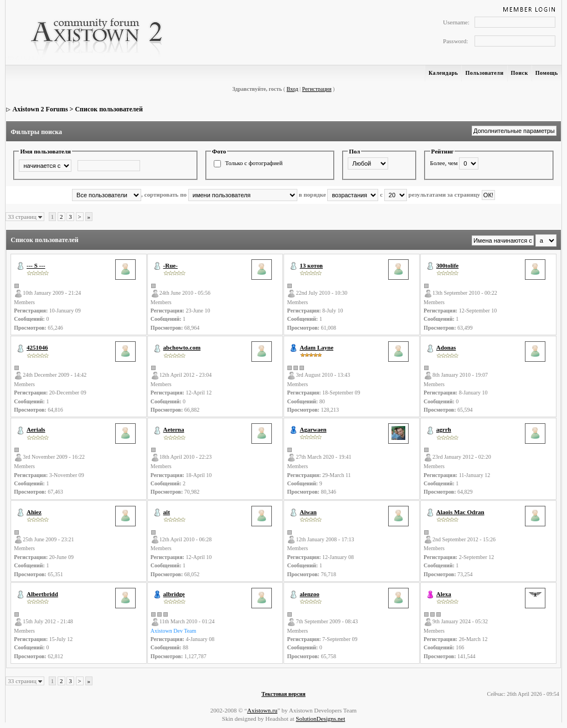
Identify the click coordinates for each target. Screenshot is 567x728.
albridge (174, 594)
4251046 (37, 347)
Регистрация (317, 89)
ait (167, 512)
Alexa (444, 594)
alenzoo (309, 594)
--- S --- (36, 265)
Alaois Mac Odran (460, 512)
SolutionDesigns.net (320, 719)
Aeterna (174, 429)
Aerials (36, 429)
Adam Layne (316, 347)
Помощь (547, 73)
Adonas (446, 347)
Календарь (443, 73)
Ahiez (34, 512)
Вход (293, 89)
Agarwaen (313, 429)
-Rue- (171, 265)
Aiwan (308, 512)
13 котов (311, 265)
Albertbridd (42, 594)
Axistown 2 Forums (40, 109)
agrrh (444, 429)
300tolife (447, 265)
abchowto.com (182, 347)
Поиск (520, 73)
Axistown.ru (262, 710)
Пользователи (484, 73)
